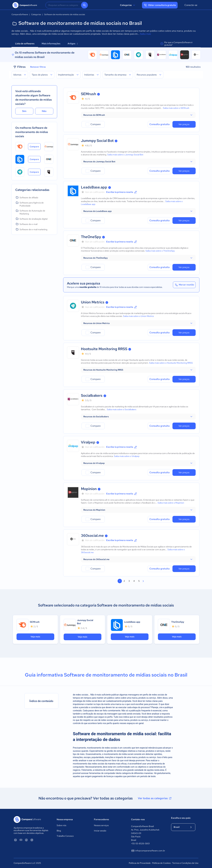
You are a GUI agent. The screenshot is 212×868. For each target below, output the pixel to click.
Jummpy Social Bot (97, 141)
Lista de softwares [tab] (25, 44)
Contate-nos (138, 819)
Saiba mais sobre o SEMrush (176, 108)
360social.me (92, 535)
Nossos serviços (101, 825)
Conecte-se (191, 5)
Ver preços (184, 124)
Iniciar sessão (100, 831)
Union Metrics (93, 302)
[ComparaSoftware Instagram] (32, 840)
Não (44, 111)
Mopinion (89, 489)
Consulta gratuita (159, 124)
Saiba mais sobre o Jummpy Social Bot (125, 155)
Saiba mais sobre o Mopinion (171, 503)
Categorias (128, 5)
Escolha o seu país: (181, 818)
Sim (24, 111)
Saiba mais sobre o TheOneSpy (160, 251)
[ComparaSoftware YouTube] (21, 840)
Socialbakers (92, 395)
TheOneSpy (91, 237)
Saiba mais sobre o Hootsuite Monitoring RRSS (171, 363)
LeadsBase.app (94, 187)
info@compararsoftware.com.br (148, 851)
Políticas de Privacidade (140, 863)
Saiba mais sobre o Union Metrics (138, 316)
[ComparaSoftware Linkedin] (15, 840)
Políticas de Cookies (161, 863)
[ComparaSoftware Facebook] (26, 840)
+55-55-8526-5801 (140, 843)
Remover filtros (38, 67)
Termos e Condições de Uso (185, 863)
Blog (59, 831)
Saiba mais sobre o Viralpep (127, 456)
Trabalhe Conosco (65, 836)
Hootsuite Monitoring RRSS (104, 349)
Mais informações (51, 44)
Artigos (73, 44)
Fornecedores (101, 819)
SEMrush (88, 94)
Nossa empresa (65, 819)
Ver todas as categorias (155, 798)
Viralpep (88, 442)
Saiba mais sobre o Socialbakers (122, 409)
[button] (138, 115)
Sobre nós (61, 825)
